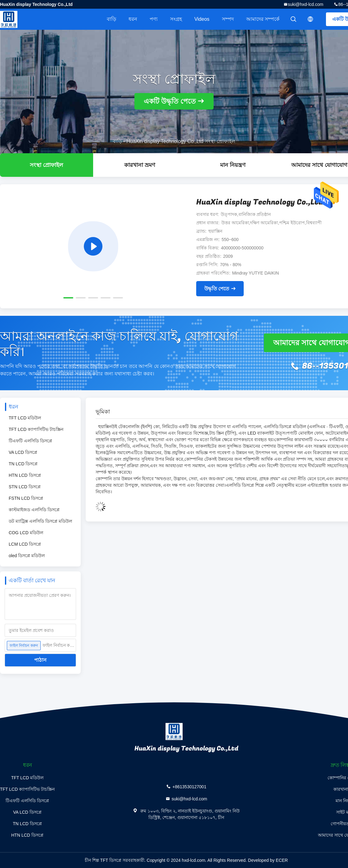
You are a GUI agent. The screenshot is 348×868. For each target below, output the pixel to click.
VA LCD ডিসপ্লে (23, 452)
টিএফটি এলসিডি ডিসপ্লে (30, 441)
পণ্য (154, 19)
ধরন (133, 19)
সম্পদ (228, 19)
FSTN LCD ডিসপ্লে (26, 498)
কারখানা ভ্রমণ (140, 165)
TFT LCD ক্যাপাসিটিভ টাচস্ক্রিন (36, 429)
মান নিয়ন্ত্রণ (233, 165)
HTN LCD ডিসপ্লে (25, 475)
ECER (282, 860)
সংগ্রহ (176, 19)
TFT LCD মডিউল (25, 418)
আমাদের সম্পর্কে (263, 19)
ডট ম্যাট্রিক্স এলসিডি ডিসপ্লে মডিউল (40, 521)
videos (202, 19)
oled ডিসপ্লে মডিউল (27, 556)
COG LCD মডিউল (26, 533)
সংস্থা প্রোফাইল (46, 165)
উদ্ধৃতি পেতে (217, 289)
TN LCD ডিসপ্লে (23, 464)
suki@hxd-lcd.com (306, 4)
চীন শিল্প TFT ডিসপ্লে (103, 860)
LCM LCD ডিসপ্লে (25, 544)
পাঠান (40, 660)
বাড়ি (111, 19)
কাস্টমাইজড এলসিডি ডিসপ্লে (34, 510)
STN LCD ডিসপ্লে (25, 487)
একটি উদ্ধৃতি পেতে (170, 101)
